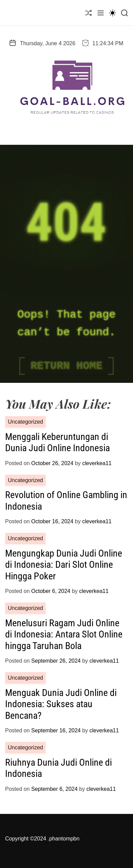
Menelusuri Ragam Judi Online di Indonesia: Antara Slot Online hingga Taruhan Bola (64, 634)
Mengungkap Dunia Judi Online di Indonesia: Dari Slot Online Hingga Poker (64, 565)
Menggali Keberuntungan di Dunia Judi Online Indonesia (57, 442)
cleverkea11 (97, 463)
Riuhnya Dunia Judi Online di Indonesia (58, 768)
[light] (113, 13)
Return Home (66, 366)
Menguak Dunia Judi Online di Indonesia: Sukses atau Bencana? (61, 704)
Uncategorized (25, 422)
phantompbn (64, 839)
